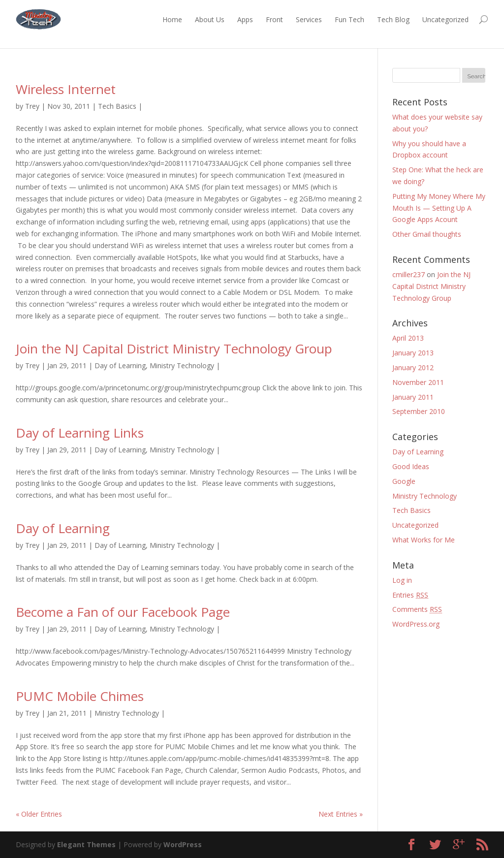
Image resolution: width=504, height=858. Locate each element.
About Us (210, 19)
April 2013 (408, 338)
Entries (410, 595)
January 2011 (413, 397)
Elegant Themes (86, 844)
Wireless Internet (66, 89)
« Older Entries (39, 814)
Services (309, 19)
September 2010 (419, 411)
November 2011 (418, 382)
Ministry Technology (182, 365)
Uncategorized (445, 19)
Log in (402, 580)
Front (274, 19)
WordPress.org (416, 624)
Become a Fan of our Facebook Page (123, 612)
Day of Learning (120, 365)
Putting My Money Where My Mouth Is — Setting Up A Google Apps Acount (439, 208)
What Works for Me (424, 540)
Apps (245, 19)
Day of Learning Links (80, 433)
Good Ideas (411, 466)
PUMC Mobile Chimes (80, 696)
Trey (32, 106)
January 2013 (413, 353)
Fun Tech (349, 19)
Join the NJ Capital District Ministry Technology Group (174, 349)
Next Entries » (341, 814)
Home (172, 19)
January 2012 (413, 367)
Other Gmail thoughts (427, 234)
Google (404, 481)
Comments (417, 609)
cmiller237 (409, 274)
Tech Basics (117, 106)
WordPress (183, 844)
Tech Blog (393, 19)
